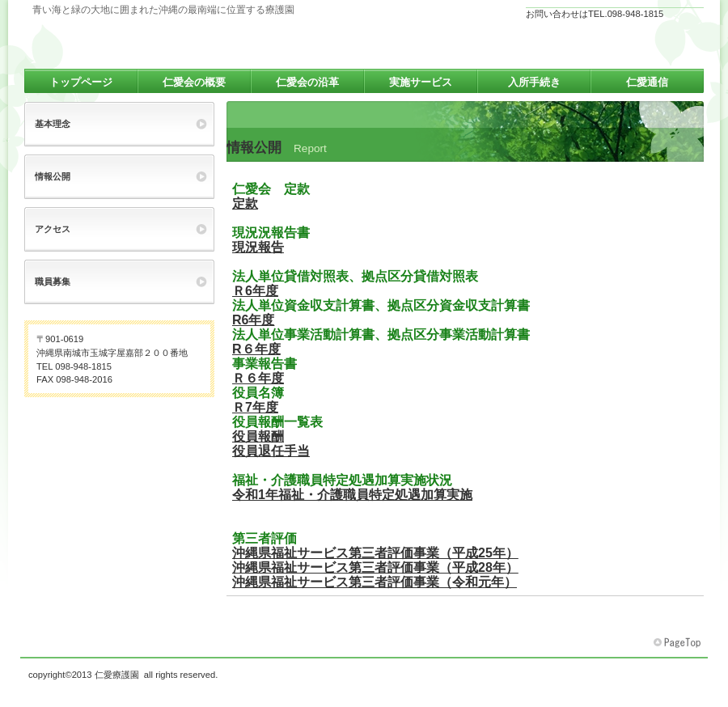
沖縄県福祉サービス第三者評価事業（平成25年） (375, 553)
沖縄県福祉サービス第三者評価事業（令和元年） (375, 582)
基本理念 (53, 124)
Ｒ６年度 (258, 378)
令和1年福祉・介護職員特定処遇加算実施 (352, 495)
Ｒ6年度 (255, 291)
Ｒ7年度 (255, 407)
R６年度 (256, 349)
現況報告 (258, 247)
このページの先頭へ (679, 643)
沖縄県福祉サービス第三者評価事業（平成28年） (375, 567)
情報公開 (53, 176)
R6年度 (253, 320)
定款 (245, 203)
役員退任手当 (271, 451)
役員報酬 (258, 436)
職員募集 (53, 282)
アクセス (53, 229)
